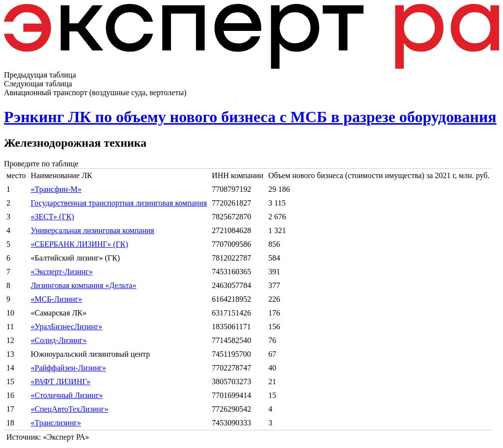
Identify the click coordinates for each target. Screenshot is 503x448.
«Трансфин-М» (56, 189)
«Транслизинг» (56, 423)
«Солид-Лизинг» (59, 340)
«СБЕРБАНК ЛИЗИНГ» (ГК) (80, 244)
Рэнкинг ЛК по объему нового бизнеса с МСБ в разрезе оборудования (250, 117)
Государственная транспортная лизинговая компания (119, 203)
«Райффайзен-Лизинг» (69, 368)
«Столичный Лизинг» (67, 395)
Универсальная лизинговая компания (93, 230)
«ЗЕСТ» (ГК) (53, 217)
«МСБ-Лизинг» (57, 299)
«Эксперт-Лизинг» (62, 272)
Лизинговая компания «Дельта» (84, 285)
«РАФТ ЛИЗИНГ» (61, 382)
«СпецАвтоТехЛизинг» (70, 409)
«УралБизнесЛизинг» (67, 327)
